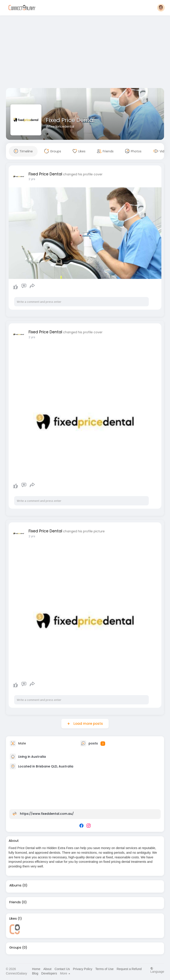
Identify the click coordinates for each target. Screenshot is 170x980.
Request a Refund (129, 969)
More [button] (65, 973)
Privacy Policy (83, 969)
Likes (13, 919)
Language (157, 970)
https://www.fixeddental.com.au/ (47, 814)
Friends (15, 902)
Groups (15, 947)
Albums (15, 885)
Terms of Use (104, 969)
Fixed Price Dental (70, 120)
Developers (49, 973)
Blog (35, 973)
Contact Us (62, 969)
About (47, 969)
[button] (161, 8)
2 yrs (32, 179)
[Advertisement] (85, 53)
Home (36, 969)
